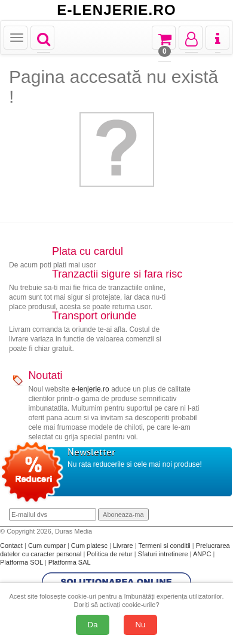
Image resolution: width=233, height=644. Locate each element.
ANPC (202, 554)
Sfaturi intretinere (164, 554)
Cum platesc (90, 546)
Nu (141, 625)
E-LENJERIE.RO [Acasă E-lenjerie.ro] (116, 10)
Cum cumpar (48, 546)
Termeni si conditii (165, 546)
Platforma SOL (22, 562)
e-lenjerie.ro (90, 389)
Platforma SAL (70, 562)
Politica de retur (110, 554)
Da (93, 625)
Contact (12, 546)
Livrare (124, 546)
